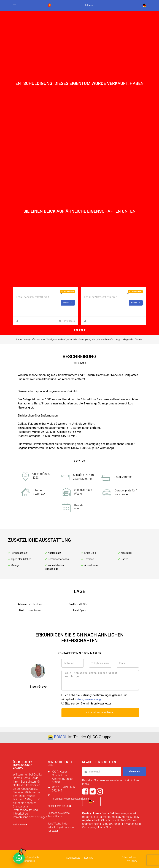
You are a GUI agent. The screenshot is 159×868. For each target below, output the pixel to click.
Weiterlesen (20, 824)
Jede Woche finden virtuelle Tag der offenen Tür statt (61, 827)
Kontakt (88, 858)
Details (68, 303)
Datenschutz (73, 858)
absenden (134, 771)
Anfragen (89, 5)
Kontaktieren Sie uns (60, 806)
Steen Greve (25, 321)
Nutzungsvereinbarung (89, 699)
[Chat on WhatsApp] (19, 858)
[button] (91, 801)
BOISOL (61, 737)
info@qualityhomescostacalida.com (72, 799)
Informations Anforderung (100, 712)
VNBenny (132, 861)
